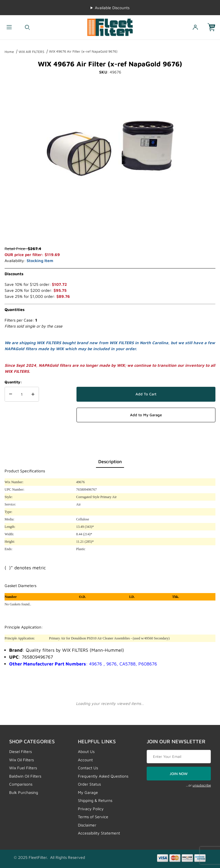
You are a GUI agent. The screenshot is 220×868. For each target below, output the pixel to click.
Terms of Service (93, 817)
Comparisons (21, 784)
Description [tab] (110, 461)
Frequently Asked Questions (103, 776)
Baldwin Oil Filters (25, 776)
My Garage (88, 792)
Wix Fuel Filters (23, 768)
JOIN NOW (179, 774)
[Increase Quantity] (33, 394)
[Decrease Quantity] (11, 394)
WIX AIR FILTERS (32, 52)
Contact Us (88, 768)
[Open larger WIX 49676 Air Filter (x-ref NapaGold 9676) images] (110, 148)
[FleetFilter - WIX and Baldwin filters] (110, 27)
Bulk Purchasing (24, 792)
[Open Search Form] (27, 27)
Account (85, 760)
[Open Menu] (9, 27)
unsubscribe (202, 785)
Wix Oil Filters (21, 760)
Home (9, 52)
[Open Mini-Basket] (214, 27)
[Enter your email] (179, 757)
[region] (110, 232)
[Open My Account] (195, 27)
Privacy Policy (91, 809)
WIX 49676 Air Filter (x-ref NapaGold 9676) (83, 51)
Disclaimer (87, 825)
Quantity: (13, 382)
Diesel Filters (20, 751)
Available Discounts (112, 8)
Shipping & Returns (95, 800)
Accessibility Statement (99, 833)
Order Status (89, 784)
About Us (86, 751)
